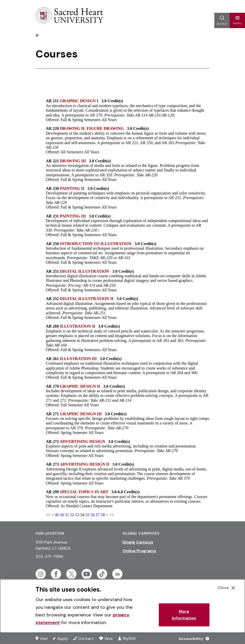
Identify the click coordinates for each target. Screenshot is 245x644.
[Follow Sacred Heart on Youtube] (87, 574)
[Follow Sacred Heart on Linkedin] (117, 574)
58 (103, 515)
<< (48, 515)
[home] (37, 35)
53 (77, 515)
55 (87, 515)
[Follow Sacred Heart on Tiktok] (102, 574)
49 (57, 515)
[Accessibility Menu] (193, 638)
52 (72, 515)
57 (98, 515)
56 (93, 515)
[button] (237, 20)
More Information (184, 615)
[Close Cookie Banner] (226, 588)
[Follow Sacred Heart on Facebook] (56, 574)
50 (62, 515)
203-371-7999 (49, 556)
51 (67, 515)
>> (112, 515)
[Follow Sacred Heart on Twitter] (71, 574)
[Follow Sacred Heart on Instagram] (41, 574)
